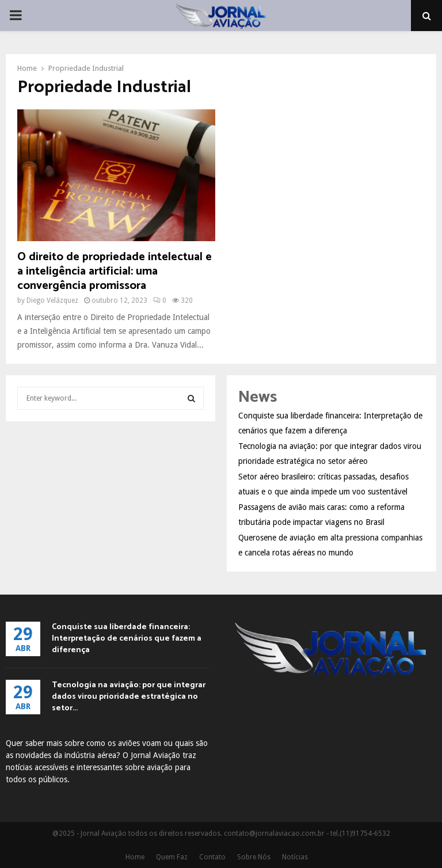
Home (135, 857)
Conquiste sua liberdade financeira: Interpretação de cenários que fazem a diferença (127, 639)
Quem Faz (172, 857)
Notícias (295, 857)
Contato (212, 857)
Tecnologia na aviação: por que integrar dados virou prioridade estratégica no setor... (129, 697)
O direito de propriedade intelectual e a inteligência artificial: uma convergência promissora (115, 271)
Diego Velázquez (52, 300)
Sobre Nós (254, 857)
